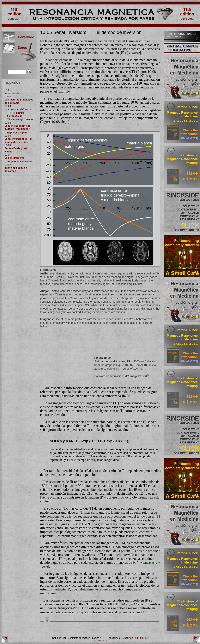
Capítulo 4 (65, 91)
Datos (21, 48)
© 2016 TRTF (101, 641)
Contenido (24, 37)
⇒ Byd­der (134, 53)
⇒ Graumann (148, 563)
